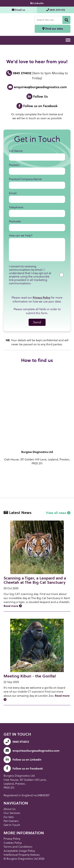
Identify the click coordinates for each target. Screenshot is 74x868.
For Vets (9, 817)
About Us (10, 809)
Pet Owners (11, 821)
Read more (13, 606)
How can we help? (21, 235)
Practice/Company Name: (26, 179)
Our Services (12, 813)
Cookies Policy (13, 843)
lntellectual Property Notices (22, 855)
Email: (13, 193)
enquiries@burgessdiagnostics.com (37, 87)
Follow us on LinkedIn (23, 760)
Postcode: (15, 221)
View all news (58, 513)
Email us (18, 10)
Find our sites (53, 29)
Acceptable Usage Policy (19, 851)
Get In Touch (12, 825)
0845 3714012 (19, 73)
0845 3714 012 (56, 10)
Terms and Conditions (18, 847)
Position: (14, 165)
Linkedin (37, 3)
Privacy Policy (42, 298)
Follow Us (37, 96)
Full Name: (16, 151)
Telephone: (16, 207)
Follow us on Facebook (37, 106)
